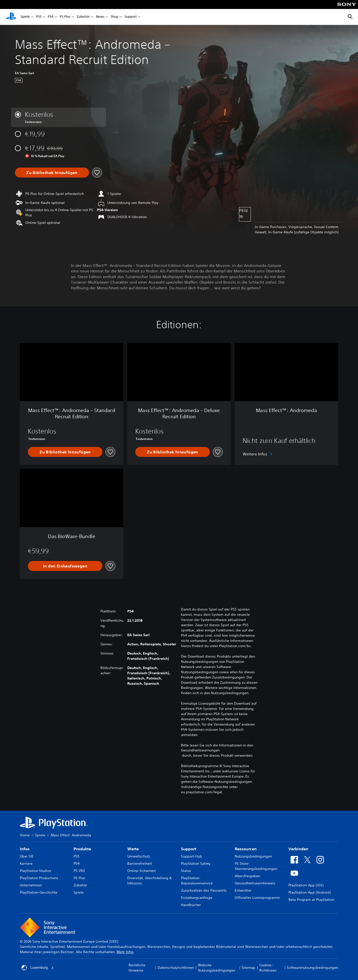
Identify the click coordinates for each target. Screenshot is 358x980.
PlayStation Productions (39, 878)
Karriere (26, 863)
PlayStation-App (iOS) (306, 885)
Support (131, 17)
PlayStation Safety (196, 863)
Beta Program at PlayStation (311, 900)
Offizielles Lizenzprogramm (257, 898)
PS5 (39, 17)
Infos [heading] (25, 849)
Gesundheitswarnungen (200, 750)
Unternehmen (31, 885)
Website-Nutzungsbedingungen (217, 968)
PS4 (51, 17)
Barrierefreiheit (140, 863)
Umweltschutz (139, 856)
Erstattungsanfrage (197, 898)
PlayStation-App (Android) (310, 892)
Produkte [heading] (82, 849)
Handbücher (191, 905)
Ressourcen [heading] (246, 849)
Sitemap (248, 968)
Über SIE (27, 856)
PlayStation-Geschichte (39, 892)
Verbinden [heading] (298, 849)
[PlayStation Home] (11, 17)
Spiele (25, 17)
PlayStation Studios (36, 871)
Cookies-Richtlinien (268, 968)
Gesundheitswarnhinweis (255, 883)
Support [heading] (189, 849)
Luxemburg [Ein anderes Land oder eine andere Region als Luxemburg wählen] (38, 968)
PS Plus (65, 17)
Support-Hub (192, 856)
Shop (114, 17)
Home (25, 835)
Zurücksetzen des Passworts (204, 890)
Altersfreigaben (247, 876)
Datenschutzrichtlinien (176, 968)
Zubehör (83, 17)
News (100, 17)
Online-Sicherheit (141, 871)
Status (186, 871)
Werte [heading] (133, 849)
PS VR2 (79, 871)
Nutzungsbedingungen (253, 856)
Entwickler (243, 890)
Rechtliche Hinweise (137, 968)
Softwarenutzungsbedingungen (313, 968)
